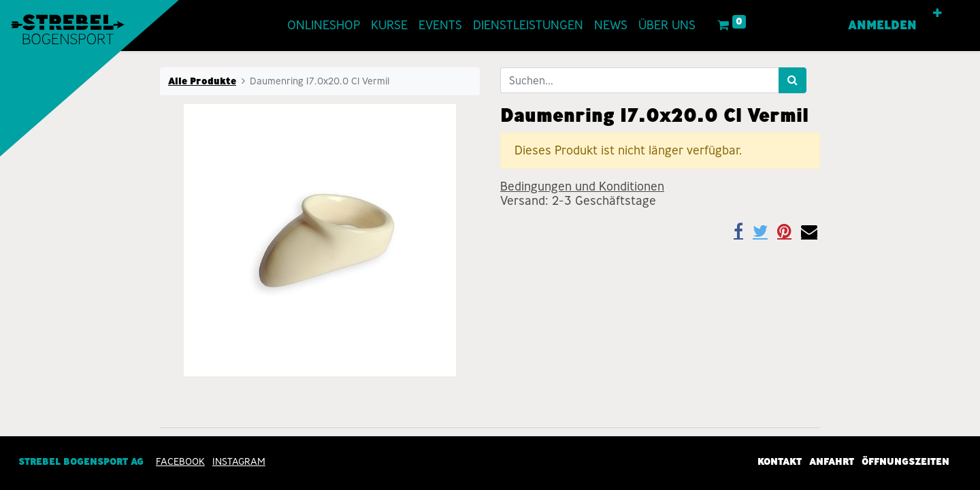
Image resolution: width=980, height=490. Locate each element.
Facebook (180, 461)
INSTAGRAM (239, 461)
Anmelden (882, 25)
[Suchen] (793, 80)
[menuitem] (324, 26)
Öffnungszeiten (905, 461)
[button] (937, 14)
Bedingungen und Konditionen (582, 186)
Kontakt (780, 461)
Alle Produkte (202, 81)
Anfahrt (832, 461)
